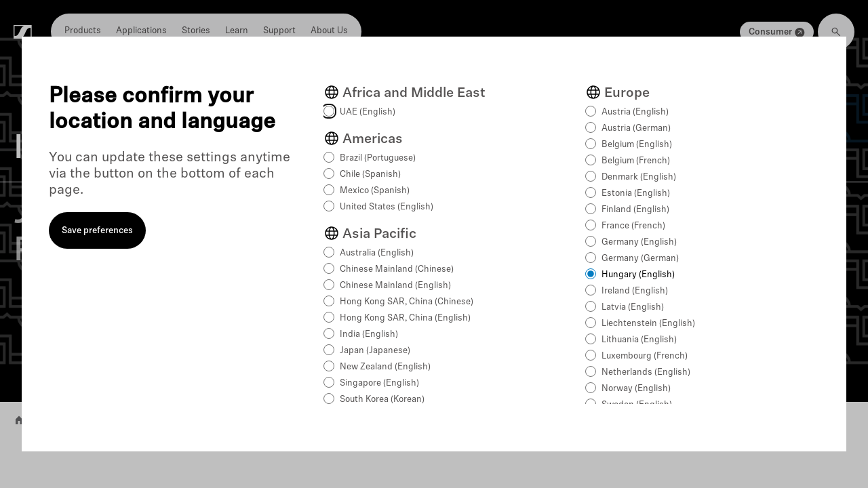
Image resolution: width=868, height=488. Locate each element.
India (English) (369, 334)
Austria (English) (635, 112)
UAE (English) (368, 112)
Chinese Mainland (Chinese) (397, 269)
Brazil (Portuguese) (378, 158)
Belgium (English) (637, 145)
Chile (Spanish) (370, 175)
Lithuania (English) (639, 340)
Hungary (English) (638, 275)
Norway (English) (636, 389)
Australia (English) (377, 253)
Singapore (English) (379, 383)
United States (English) (387, 207)
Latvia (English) (633, 307)
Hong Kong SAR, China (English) (405, 318)
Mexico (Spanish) (375, 191)
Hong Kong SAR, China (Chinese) (407, 302)
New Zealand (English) (385, 367)
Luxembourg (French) (645, 356)
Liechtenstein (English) (648, 324)
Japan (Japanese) (375, 351)
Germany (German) (640, 259)
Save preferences (97, 231)
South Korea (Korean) (382, 400)
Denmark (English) (639, 177)
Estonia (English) (636, 194)
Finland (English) (635, 210)
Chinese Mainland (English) (395, 286)
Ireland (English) (635, 291)
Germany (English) (639, 242)
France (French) (633, 226)
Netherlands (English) (646, 372)
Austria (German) (636, 128)
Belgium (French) (636, 161)
